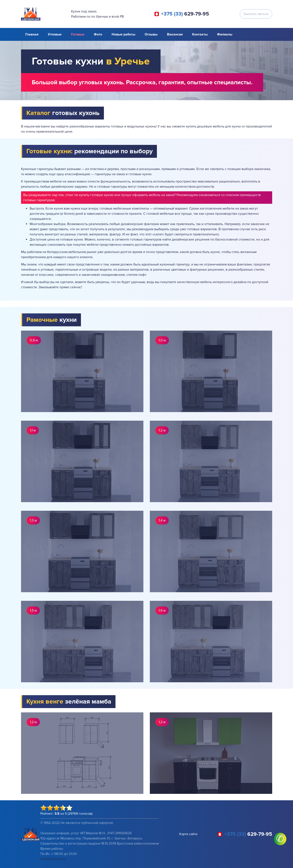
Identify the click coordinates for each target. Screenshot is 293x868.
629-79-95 (185, 14)
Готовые (78, 34)
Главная (32, 34)
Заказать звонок (256, 14)
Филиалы (225, 34)
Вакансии (175, 34)
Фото (98, 34)
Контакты (200, 34)
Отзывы (151, 34)
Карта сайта (188, 834)
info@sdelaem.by (53, 859)
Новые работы (123, 34)
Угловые (55, 34)
